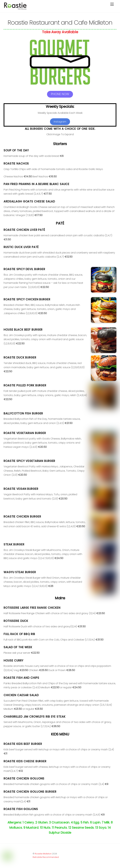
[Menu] (112, 4)
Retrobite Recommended (46, 857)
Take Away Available (60, 32)
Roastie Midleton (43, 854)
